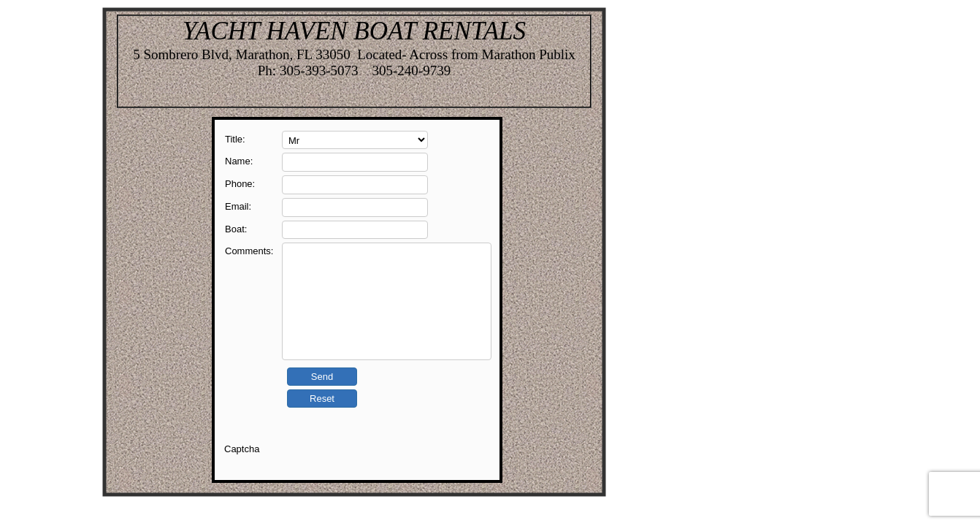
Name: (239, 161)
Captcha (242, 449)
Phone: (240, 184)
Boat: (236, 229)
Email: (238, 206)
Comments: (249, 251)
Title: (235, 139)
